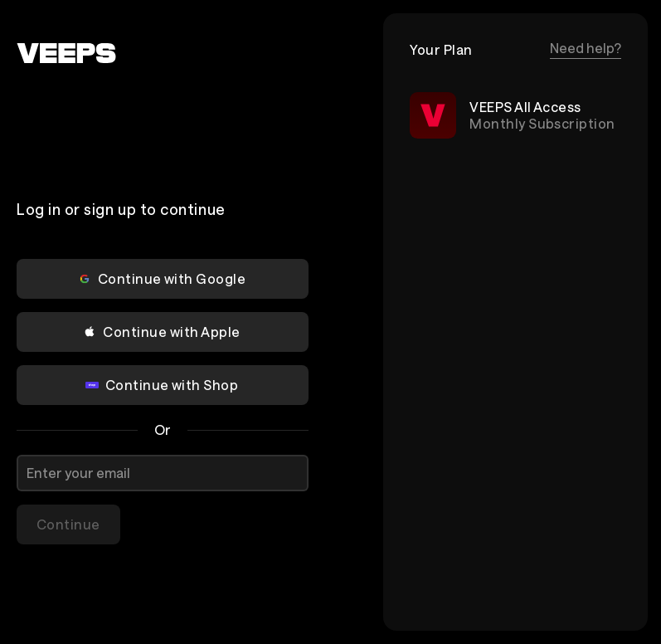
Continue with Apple (161, 332)
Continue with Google (162, 278)
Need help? (586, 48)
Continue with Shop (162, 385)
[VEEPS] (66, 53)
